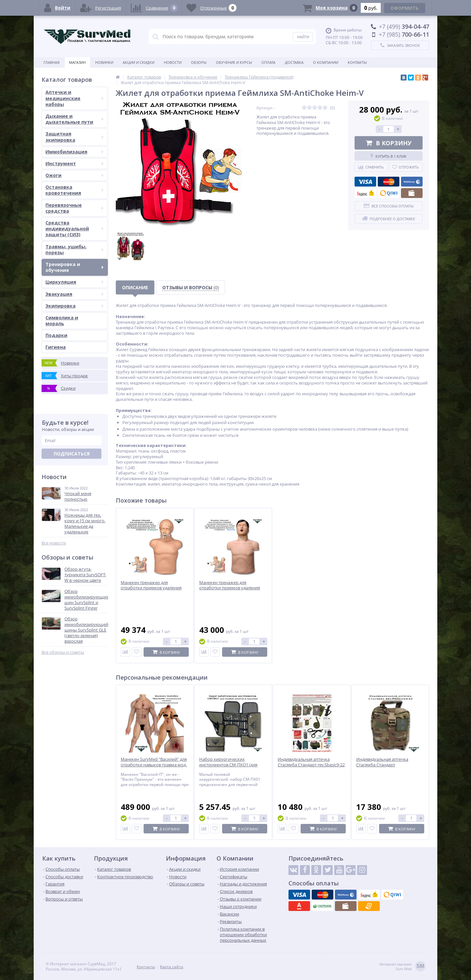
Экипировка (74, 306)
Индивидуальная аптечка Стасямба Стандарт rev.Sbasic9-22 (311, 762)
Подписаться (72, 454)
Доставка (294, 62)
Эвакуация (74, 294)
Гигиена (56, 347)
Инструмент (74, 163)
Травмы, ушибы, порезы (74, 249)
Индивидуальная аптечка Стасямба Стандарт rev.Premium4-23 (382, 765)
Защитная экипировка (74, 137)
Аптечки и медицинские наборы (74, 98)
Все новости (54, 543)
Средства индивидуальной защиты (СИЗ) (74, 229)
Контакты (357, 62)
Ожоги (74, 175)
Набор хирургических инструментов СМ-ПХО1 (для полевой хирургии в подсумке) (231, 765)
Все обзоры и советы (63, 652)
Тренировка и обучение (74, 267)
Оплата (268, 62)
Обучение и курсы (234, 62)
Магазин (77, 62)
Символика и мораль (62, 321)
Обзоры (199, 62)
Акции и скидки (139, 62)
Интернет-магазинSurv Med (402, 967)
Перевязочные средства (74, 208)
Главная (52, 62)
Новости (173, 62)
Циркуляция (74, 282)
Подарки (56, 335)
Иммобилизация (74, 152)
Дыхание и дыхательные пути (74, 119)
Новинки (104, 62)
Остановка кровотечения (74, 190)
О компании (326, 62)
